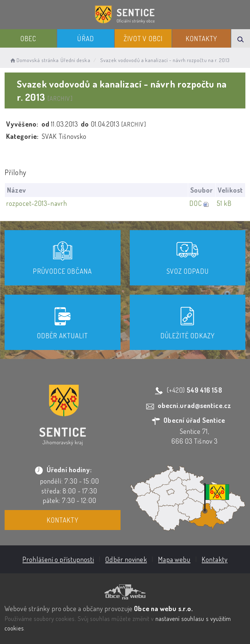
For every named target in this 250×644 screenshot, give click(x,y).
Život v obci (143, 38)
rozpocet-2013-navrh (37, 203)
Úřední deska (75, 60)
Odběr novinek (126, 559)
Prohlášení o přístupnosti (58, 559)
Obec (28, 38)
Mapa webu (174, 559)
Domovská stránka (34, 60)
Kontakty (202, 38)
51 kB (224, 203)
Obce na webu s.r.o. (163, 608)
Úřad (85, 38)
